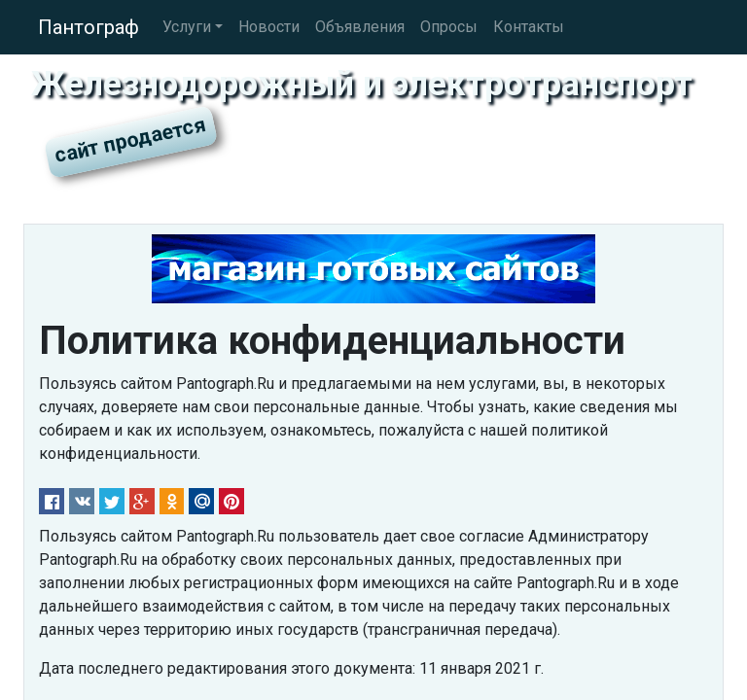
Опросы (449, 27)
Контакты (529, 27)
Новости (269, 27)
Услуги (187, 27)
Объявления (360, 27)
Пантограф (89, 27)
